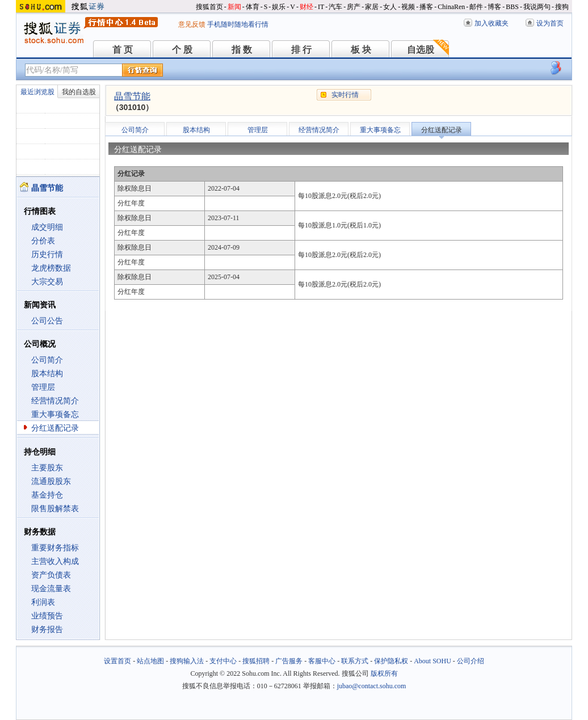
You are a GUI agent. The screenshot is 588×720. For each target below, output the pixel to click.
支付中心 (223, 661)
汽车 (335, 7)
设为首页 (550, 23)
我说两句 (537, 7)
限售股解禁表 (55, 509)
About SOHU (432, 661)
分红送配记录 (55, 428)
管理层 (43, 387)
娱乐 (279, 7)
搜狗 (562, 7)
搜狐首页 (209, 7)
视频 (408, 7)
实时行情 (345, 95)
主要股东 (47, 468)
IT (321, 7)
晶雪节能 (132, 96)
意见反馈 (192, 24)
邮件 (476, 7)
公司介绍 (471, 661)
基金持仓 (47, 495)
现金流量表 (51, 589)
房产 (354, 7)
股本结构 (47, 374)
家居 (372, 7)
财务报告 (47, 630)
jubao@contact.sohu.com (372, 686)
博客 (494, 7)
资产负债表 (51, 575)
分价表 (43, 241)
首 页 (123, 50)
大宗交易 (47, 282)
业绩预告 (47, 616)
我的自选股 (79, 92)
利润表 (43, 602)
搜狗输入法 (187, 661)
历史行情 (47, 254)
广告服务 (289, 661)
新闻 (234, 7)
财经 (306, 7)
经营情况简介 (55, 401)
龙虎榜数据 (51, 268)
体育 (253, 7)
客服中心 (322, 661)
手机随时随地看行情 (238, 24)
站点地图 (150, 661)
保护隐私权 (391, 661)
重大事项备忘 (55, 414)
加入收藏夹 (492, 23)
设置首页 (117, 661)
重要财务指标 (55, 548)
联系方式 (355, 661)
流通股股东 (51, 481)
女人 (390, 7)
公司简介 (47, 360)
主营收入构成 (55, 561)
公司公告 (47, 321)
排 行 (301, 50)
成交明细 (47, 227)
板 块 (361, 50)
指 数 (242, 50)
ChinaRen (451, 7)
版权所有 (384, 673)
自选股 (421, 50)
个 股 (182, 50)
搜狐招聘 (256, 661)
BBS (512, 7)
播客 (426, 7)
